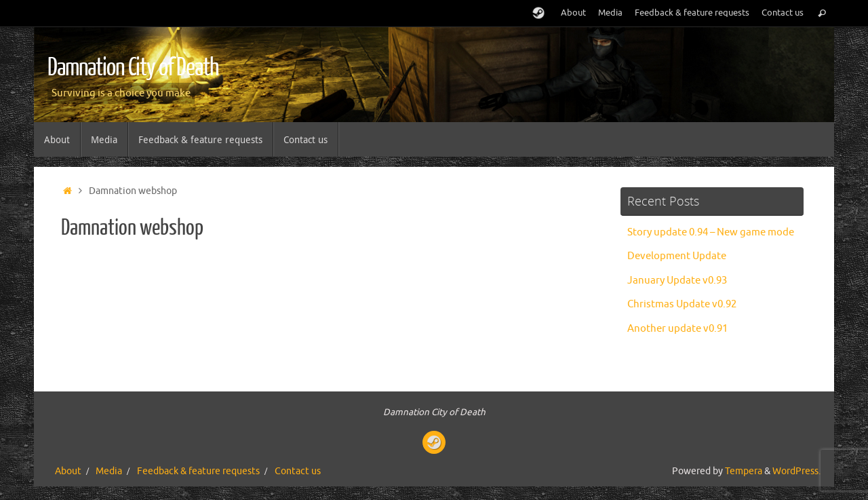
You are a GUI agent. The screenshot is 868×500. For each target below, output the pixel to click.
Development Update (677, 256)
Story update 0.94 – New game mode (711, 232)
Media (610, 13)
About (573, 13)
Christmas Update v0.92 (682, 304)
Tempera (744, 471)
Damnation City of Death (133, 68)
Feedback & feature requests (692, 13)
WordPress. (796, 471)
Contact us (783, 13)
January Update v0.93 (677, 281)
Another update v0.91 (677, 329)
